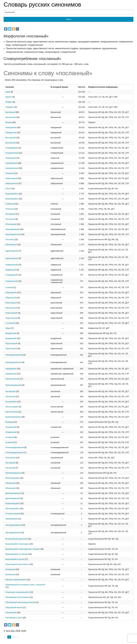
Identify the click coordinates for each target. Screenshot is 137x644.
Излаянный (10, 574)
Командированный (13, 362)
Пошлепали (10, 458)
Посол (8, 189)
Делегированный (13, 498)
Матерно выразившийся (16, 580)
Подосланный (11, 318)
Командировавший (14, 355)
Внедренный (11, 333)
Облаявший (10, 483)
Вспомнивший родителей (16, 539)
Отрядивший (11, 427)
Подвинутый (11, 270)
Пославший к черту (14, 618)
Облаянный (10, 488)
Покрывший (10, 158)
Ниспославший (12, 407)
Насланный (10, 468)
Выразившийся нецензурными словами (22, 549)
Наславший (10, 463)
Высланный (10, 143)
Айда (8, 328)
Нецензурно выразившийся (17, 592)
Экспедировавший (13, 525)
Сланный (9, 287)
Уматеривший (11, 519)
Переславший (11, 343)
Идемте (9, 97)
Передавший (11, 127)
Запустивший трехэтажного (17, 564)
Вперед (9, 122)
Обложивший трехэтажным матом (20, 602)
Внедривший (11, 338)
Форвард (9, 422)
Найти (68, 19)
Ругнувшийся (11, 402)
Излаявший (10, 569)
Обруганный (11, 298)
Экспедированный (13, 533)
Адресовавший (12, 251)
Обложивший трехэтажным (17, 597)
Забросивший (11, 178)
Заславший (10, 391)
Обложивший (11, 245)
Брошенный (11, 117)
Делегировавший (13, 493)
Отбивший (10, 204)
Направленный (12, 168)
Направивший (11, 163)
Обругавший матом (14, 607)
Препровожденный (14, 473)
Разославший (11, 303)
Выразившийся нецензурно (17, 544)
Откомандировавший (15, 447)
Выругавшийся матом (15, 559)
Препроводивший (13, 385)
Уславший (10, 437)
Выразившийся (12, 199)
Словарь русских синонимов (42, 4)
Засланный (10, 397)
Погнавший (10, 214)
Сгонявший (10, 323)
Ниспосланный (12, 412)
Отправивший (11, 148)
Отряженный (11, 432)
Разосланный (11, 308)
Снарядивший (11, 275)
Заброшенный (12, 183)
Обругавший (11, 293)
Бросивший (10, 112)
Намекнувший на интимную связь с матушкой (25, 585)
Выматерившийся (13, 417)
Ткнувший (10, 173)
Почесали (10, 209)
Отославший (11, 224)
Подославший (11, 313)
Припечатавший (12, 379)
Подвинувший (11, 265)
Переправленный (13, 234)
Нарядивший (11, 369)
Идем (8, 92)
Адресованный (12, 258)
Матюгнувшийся (12, 478)
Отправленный (12, 153)
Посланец (10, 239)
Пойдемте (10, 107)
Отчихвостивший (13, 514)
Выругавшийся (12, 194)
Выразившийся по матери (17, 554)
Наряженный (11, 374)
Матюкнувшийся (12, 509)
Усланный (10, 442)
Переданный (11, 133)
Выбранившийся (13, 503)
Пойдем (9, 102)
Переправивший (12, 229)
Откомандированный (15, 453)
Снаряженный (11, 281)
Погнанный (10, 219)
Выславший (11, 138)
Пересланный (11, 349)
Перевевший (11, 613)
